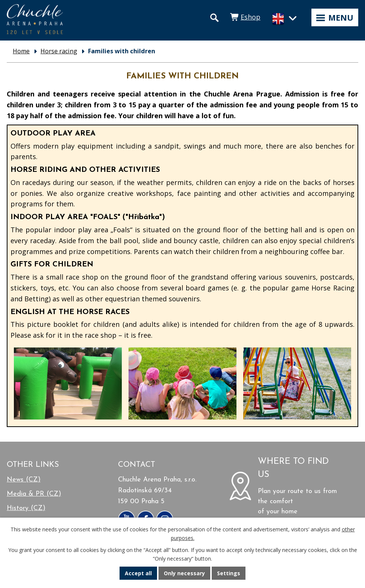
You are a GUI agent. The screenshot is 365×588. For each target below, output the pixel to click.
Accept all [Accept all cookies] (138, 573)
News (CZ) (24, 480)
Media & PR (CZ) (34, 494)
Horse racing (59, 51)
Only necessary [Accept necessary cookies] (184, 573)
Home (21, 51)
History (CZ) (26, 508)
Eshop (251, 17)
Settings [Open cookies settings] (229, 573)
